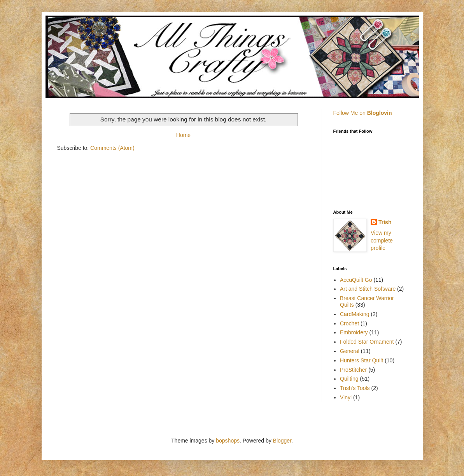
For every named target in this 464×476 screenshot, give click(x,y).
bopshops (228, 441)
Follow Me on (363, 113)
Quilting (349, 379)
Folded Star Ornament (367, 342)
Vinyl (346, 397)
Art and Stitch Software (368, 289)
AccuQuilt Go (356, 280)
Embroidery (354, 332)
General (350, 351)
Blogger (282, 441)
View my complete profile (382, 240)
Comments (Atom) (112, 148)
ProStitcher (353, 370)
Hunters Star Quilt (362, 360)
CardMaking (355, 314)
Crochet (349, 323)
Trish (385, 222)
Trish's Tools (355, 388)
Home (183, 135)
